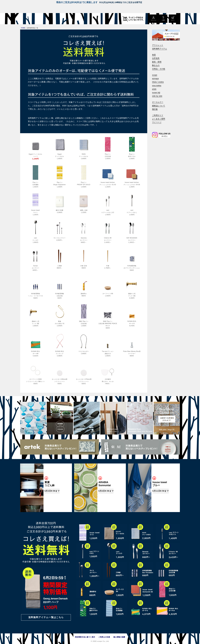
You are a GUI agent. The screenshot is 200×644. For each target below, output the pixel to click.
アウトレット (158, 45)
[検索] (154, 126)
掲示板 (155, 109)
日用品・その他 (159, 69)
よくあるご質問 (159, 119)
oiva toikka (157, 86)
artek (154, 89)
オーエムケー (158, 102)
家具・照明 (157, 62)
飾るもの (156, 65)
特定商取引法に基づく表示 (85, 637)
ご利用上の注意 (104, 637)
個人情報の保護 (119, 637)
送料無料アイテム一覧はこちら (46, 617)
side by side (157, 96)
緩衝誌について (159, 106)
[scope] (43, 19)
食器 (154, 55)
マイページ (157, 122)
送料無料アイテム (160, 49)
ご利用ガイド (158, 115)
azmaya (155, 78)
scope (155, 75)
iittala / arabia (158, 82)
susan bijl (156, 92)
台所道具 (156, 58)
